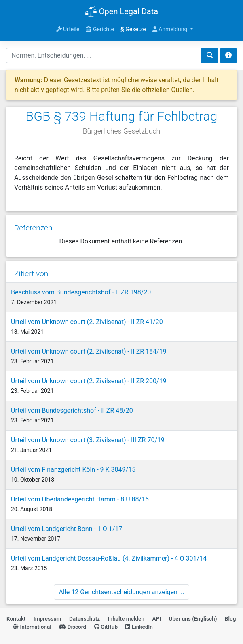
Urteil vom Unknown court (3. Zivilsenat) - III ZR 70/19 (88, 440)
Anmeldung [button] (171, 29)
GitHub (106, 627)
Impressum (48, 618)
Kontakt (16, 618)
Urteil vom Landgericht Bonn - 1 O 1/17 (67, 529)
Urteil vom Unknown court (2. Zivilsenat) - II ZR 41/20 (87, 322)
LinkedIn (139, 627)
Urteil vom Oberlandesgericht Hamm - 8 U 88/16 (80, 499)
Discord (73, 627)
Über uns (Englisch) (193, 618)
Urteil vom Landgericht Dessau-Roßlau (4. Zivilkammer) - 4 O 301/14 (109, 558)
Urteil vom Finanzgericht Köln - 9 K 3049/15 (73, 470)
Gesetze (133, 29)
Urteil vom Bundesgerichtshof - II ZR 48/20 (72, 410)
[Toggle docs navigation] (228, 55)
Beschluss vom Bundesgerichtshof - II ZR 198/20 (81, 292)
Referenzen (33, 228)
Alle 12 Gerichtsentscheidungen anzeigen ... (122, 592)
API (156, 618)
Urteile (68, 29)
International (32, 627)
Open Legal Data (121, 12)
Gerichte (100, 29)
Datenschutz (85, 618)
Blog (230, 618)
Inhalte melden (126, 618)
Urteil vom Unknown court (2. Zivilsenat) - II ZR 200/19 (89, 381)
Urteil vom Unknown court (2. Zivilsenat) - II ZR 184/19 (89, 351)
